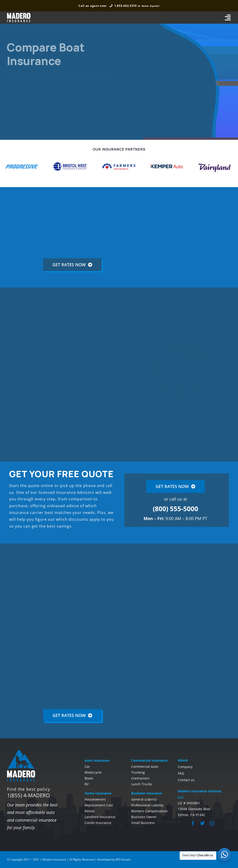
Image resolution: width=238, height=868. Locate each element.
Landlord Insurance (100, 817)
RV (87, 784)
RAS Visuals (123, 859)
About (183, 760)
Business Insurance (147, 793)
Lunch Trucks (142, 784)
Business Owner (144, 817)
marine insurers (95, 343)
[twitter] (202, 823)
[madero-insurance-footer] (21, 752)
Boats (89, 778)
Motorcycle (93, 772)
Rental (90, 811)
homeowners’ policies (36, 587)
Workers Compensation (149, 811)
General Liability (144, 799)
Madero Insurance (54, 859)
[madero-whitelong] (19, 15)
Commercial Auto (145, 766)
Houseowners (95, 799)
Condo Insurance (98, 823)
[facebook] (193, 823)
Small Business (143, 823)
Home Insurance (98, 793)
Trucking (138, 772)
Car (87, 766)
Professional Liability (147, 805)
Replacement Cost (99, 805)
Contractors (140, 778)
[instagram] (212, 823)
